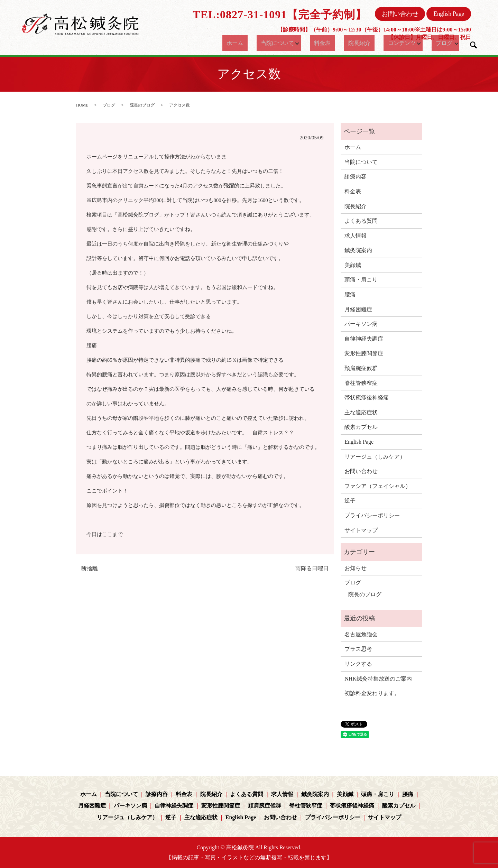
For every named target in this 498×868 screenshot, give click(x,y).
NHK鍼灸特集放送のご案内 (378, 679)
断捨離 (90, 568)
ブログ (437, 43)
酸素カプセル (361, 427)
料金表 (324, 43)
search (473, 45)
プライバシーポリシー (372, 515)
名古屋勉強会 (361, 634)
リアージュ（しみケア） (375, 457)
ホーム (238, 43)
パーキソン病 (361, 324)
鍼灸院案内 (358, 250)
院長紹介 (354, 43)
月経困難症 (358, 309)
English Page (449, 14)
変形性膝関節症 (364, 353)
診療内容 (356, 177)
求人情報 (356, 236)
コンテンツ (391, 43)
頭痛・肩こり (361, 280)
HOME (82, 105)
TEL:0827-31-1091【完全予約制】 (280, 15)
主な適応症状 (361, 412)
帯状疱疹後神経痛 (367, 398)
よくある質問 (361, 221)
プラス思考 (358, 649)
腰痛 (350, 294)
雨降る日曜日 (312, 568)
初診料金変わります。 (372, 693)
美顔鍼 (353, 265)
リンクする (358, 664)
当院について (275, 43)
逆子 (350, 501)
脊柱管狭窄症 (361, 383)
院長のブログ (142, 105)
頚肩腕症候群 (361, 368)
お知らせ (356, 568)
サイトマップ (361, 530)
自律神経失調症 (364, 339)
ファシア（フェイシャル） (378, 486)
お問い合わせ (400, 14)
